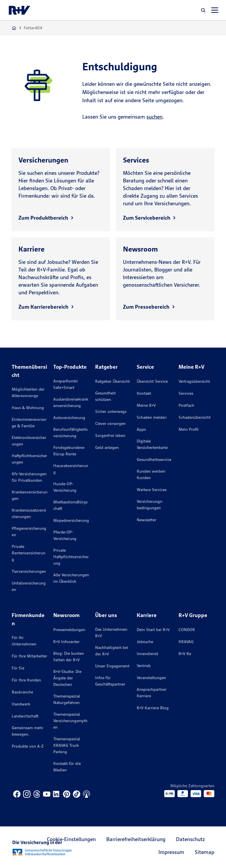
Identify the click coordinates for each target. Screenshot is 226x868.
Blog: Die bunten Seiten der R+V (69, 657)
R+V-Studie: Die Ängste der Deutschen (67, 678)
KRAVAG (186, 642)
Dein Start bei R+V (153, 630)
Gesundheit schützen (105, 396)
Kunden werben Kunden (151, 474)
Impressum (171, 852)
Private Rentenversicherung (29, 553)
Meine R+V (146, 405)
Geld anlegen (107, 447)
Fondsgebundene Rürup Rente (69, 451)
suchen (154, 117)
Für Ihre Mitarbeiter (29, 656)
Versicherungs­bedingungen (150, 505)
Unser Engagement (112, 666)
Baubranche (22, 692)
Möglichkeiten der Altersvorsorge (28, 392)
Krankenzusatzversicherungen (29, 513)
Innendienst (147, 654)
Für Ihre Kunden (26, 680)
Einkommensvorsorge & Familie (29, 423)
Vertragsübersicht (194, 381)
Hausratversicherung (71, 469)
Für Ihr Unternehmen (24, 641)
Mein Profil (189, 429)
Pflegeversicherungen (29, 532)
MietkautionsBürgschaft (70, 505)
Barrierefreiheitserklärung (136, 839)
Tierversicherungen (29, 571)
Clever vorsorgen (110, 423)
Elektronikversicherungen (29, 441)
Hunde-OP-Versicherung (65, 487)
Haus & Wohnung (28, 408)
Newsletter (147, 520)
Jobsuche (145, 642)
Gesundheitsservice (154, 459)
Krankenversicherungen (30, 495)
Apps (141, 429)
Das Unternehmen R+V (111, 633)
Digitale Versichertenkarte (152, 444)
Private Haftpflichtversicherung (71, 557)
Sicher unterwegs (111, 411)
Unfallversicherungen (29, 586)
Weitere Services (152, 490)
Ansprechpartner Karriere (152, 693)
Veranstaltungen (151, 678)
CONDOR (187, 630)
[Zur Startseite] (14, 28)
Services (186, 393)
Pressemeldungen (69, 630)
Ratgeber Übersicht (112, 381)
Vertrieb (144, 666)
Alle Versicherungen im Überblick (71, 578)
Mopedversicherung (71, 520)
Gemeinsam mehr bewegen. (28, 731)
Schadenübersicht (195, 417)
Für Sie (18, 668)
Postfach (186, 405)
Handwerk (21, 704)
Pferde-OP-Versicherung (65, 535)
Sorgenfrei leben (110, 435)
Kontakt (144, 393)
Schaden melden (152, 417)
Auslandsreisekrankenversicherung (71, 402)
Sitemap (204, 852)
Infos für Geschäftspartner (110, 681)
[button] (203, 10)
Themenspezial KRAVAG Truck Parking (67, 745)
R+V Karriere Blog (153, 708)
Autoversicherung (69, 418)
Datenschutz (190, 839)
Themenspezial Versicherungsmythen (70, 721)
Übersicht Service (152, 381)
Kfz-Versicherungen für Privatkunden (29, 477)
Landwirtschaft (25, 716)
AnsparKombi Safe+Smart (66, 384)
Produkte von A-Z (28, 746)
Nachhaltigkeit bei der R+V (112, 651)
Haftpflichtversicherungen (29, 459)
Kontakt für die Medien (67, 767)
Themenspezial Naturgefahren (67, 699)
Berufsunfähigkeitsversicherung (70, 433)
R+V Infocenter (66, 642)
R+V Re (185, 654)
